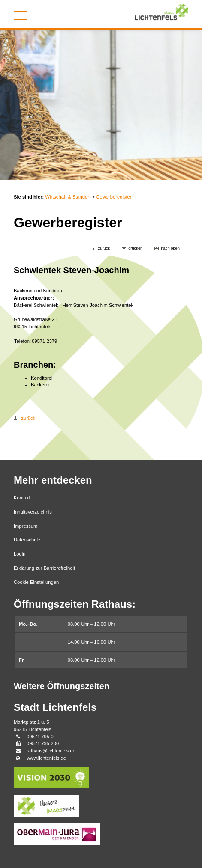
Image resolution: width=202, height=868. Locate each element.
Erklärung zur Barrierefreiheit (44, 568)
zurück (104, 248)
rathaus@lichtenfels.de (51, 751)
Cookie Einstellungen (36, 582)
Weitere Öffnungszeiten (62, 686)
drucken (135, 248)
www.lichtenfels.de (46, 758)
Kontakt (22, 498)
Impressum (26, 526)
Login (20, 554)
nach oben (170, 248)
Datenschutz (27, 540)
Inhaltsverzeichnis (33, 512)
